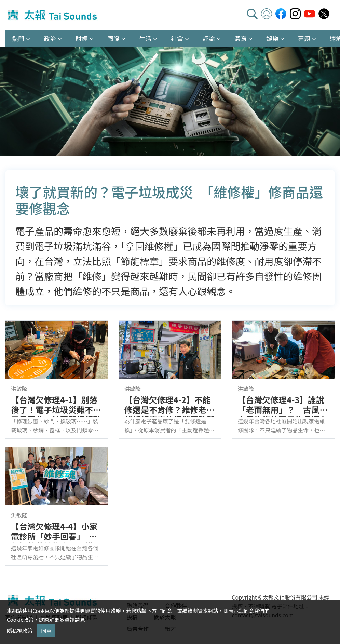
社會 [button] (177, 38)
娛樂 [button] (272, 38)
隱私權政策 (20, 630)
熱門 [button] (18, 38)
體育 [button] (241, 38)
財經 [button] (82, 38)
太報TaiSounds (53, 15)
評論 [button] (209, 38)
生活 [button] (145, 38)
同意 (46, 630)
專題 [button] (304, 38)
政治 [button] (50, 38)
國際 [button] (113, 38)
